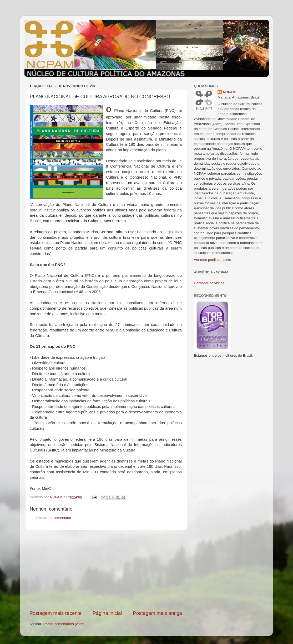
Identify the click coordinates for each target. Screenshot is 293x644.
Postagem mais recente (55, 613)
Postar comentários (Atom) (65, 624)
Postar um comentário (54, 518)
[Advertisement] (106, 570)
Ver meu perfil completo (213, 260)
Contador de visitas (209, 283)
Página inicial (107, 613)
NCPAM (229, 92)
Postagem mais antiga (157, 613)
